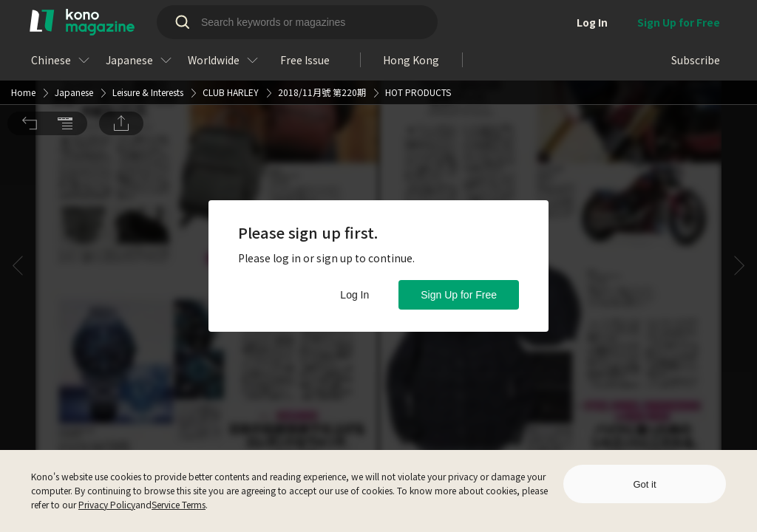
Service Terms (179, 504)
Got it (644, 484)
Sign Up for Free (459, 295)
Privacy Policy (107, 504)
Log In (354, 295)
